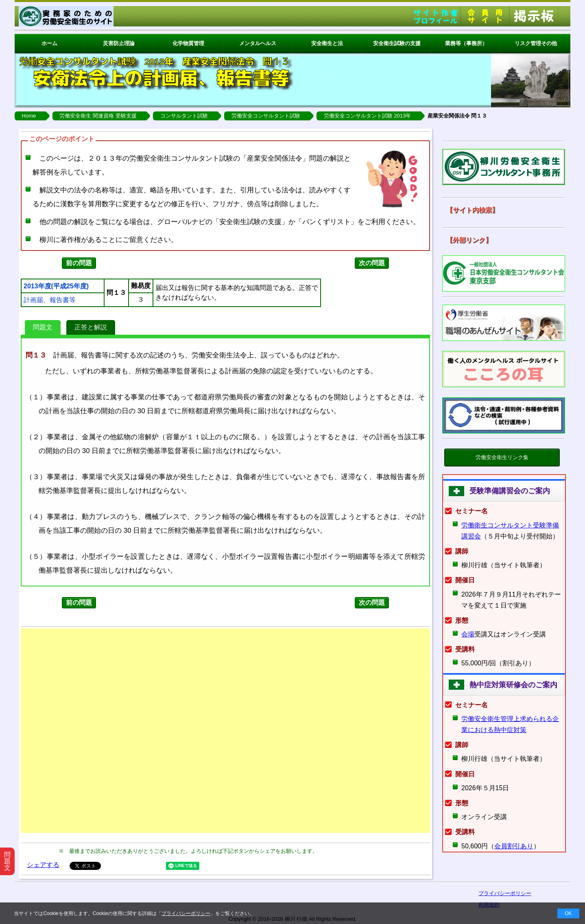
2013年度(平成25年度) (56, 286)
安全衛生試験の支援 (397, 43)
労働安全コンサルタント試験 (266, 116)
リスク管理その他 (536, 43)
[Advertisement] (225, 731)
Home (29, 116)
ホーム (49, 43)
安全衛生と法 (327, 43)
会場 (468, 634)
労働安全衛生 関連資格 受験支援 (98, 116)
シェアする (43, 865)
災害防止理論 (119, 43)
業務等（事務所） (466, 43)
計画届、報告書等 (50, 300)
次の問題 (372, 263)
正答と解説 (91, 327)
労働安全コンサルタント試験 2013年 (368, 116)
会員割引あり (514, 846)
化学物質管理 (188, 43)
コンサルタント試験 (184, 116)
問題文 (43, 327)
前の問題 (79, 263)
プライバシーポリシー (186, 913)
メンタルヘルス (258, 43)
